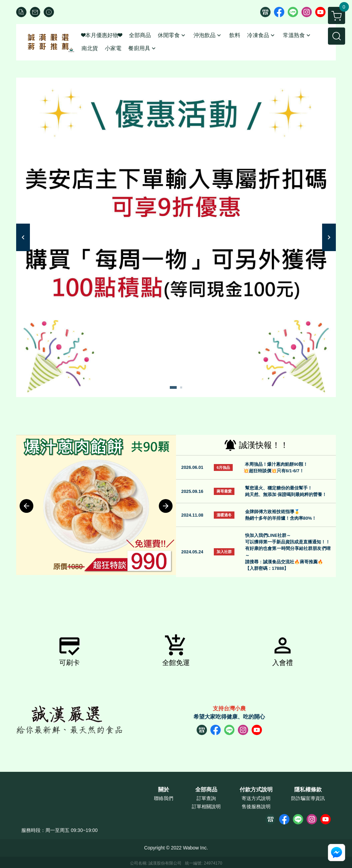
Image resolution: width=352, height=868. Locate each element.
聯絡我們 (164, 798)
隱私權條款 (308, 790)
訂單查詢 (206, 798)
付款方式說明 (256, 790)
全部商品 (206, 790)
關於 (164, 790)
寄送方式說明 (256, 798)
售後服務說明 (256, 807)
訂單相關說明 (206, 807)
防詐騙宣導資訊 (308, 798)
